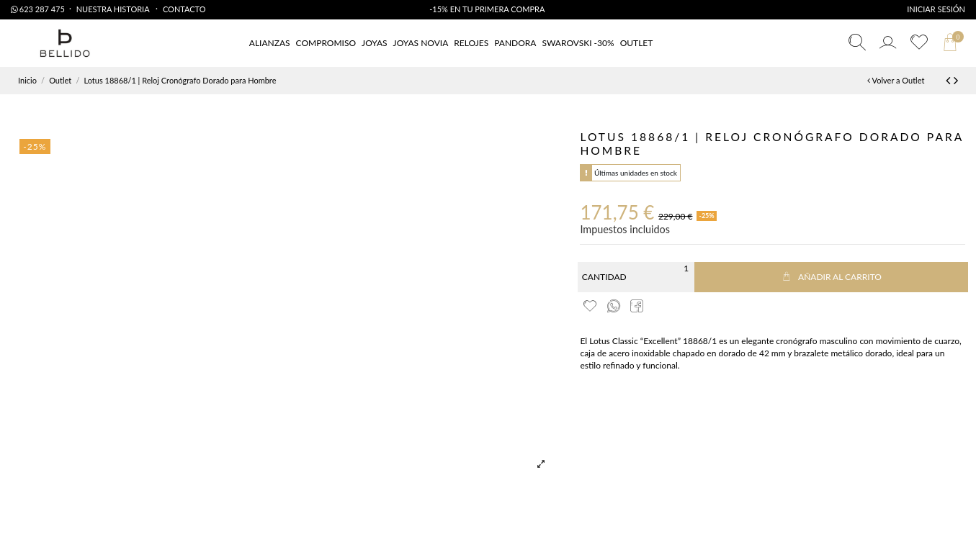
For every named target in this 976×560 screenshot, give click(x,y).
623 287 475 (38, 9)
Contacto (184, 9)
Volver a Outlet (896, 80)
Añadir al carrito (831, 277)
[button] (637, 44)
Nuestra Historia (114, 9)
